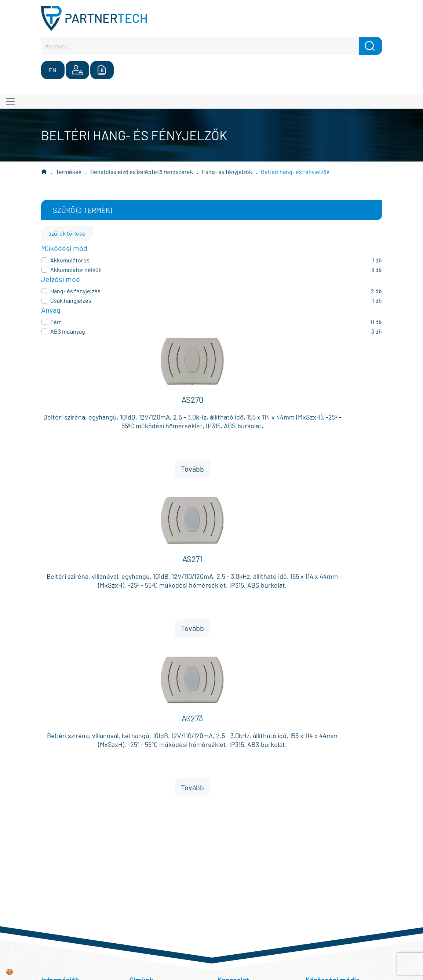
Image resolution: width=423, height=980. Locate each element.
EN (53, 70)
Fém (56, 322)
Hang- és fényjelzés (75, 291)
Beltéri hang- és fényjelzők (295, 172)
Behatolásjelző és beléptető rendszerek (142, 172)
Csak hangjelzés (71, 300)
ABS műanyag (68, 331)
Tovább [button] (192, 469)
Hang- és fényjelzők (227, 172)
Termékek (69, 172)
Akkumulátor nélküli (76, 270)
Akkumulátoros (70, 260)
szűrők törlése (67, 233)
